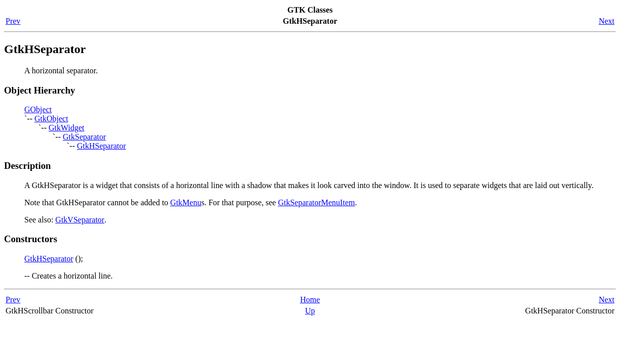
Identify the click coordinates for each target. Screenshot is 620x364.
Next (607, 21)
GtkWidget (66, 128)
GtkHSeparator (101, 146)
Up (310, 311)
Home (310, 300)
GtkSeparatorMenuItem (316, 202)
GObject (38, 109)
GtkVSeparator (80, 220)
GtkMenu (185, 202)
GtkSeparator (84, 137)
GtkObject (51, 119)
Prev (13, 21)
